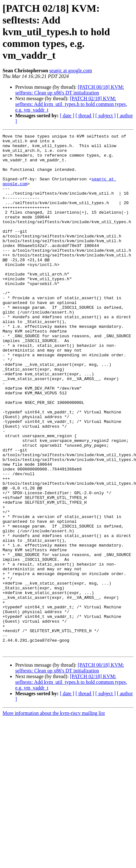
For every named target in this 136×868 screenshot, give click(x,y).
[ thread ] (85, 116)
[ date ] (67, 116)
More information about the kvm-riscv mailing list (54, 817)
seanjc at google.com (71, 71)
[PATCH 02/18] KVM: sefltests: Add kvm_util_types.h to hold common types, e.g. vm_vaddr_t (71, 104)
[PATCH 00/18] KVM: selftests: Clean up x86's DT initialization (70, 90)
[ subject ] (106, 116)
